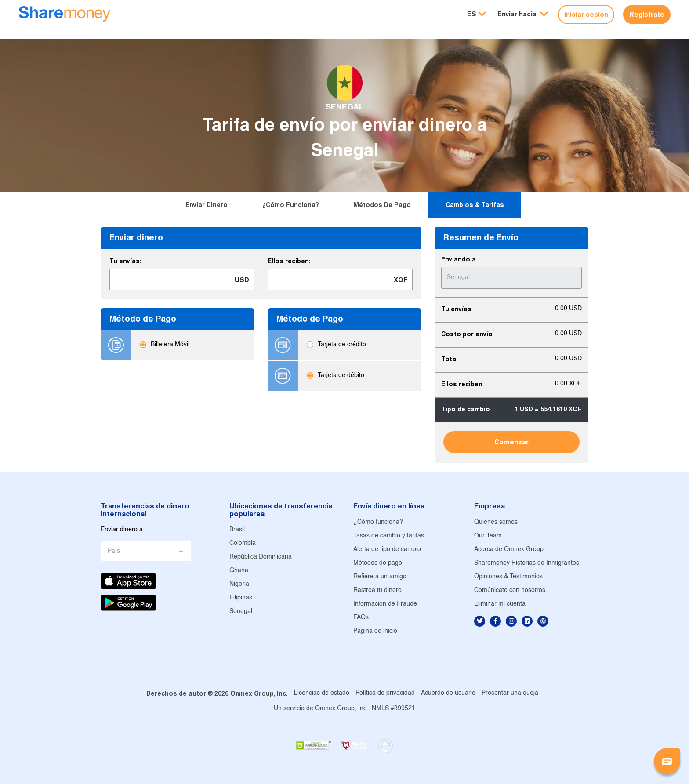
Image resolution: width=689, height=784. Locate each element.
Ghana (239, 571)
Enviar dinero (207, 205)
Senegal (241, 612)
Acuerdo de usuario (448, 693)
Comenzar (511, 442)
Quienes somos (496, 522)
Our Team (488, 536)
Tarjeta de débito (341, 376)
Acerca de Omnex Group (509, 550)
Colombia (243, 543)
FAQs (361, 618)
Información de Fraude (385, 604)
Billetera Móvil (170, 345)
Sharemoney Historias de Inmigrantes (527, 563)
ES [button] (472, 14)
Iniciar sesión (586, 14)
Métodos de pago (382, 205)
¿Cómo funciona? (291, 205)
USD (242, 280)
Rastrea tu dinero (377, 590)
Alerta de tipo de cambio (387, 550)
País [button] (114, 551)
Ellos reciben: (289, 261)
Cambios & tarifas (475, 205)
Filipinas (241, 598)
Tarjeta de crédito (342, 345)
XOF (401, 280)
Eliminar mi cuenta (500, 604)
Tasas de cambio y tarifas (389, 536)
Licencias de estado (322, 693)
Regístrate (647, 14)
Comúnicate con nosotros (510, 590)
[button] (523, 14)
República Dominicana (261, 557)
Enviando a (459, 259)
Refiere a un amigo (380, 577)
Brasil (237, 530)
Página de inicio (375, 631)
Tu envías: (125, 261)
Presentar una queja (510, 693)
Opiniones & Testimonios (508, 577)
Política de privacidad (385, 693)
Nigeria (239, 584)
